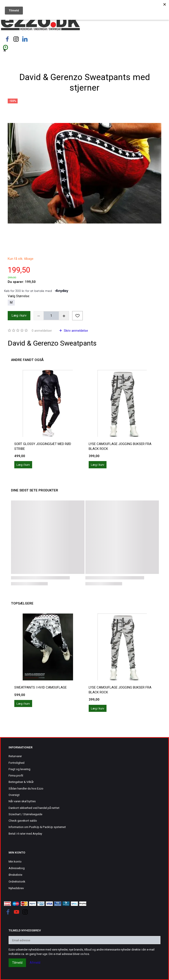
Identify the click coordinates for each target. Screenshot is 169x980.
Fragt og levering (19, 769)
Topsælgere (22, 603)
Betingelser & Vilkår (21, 782)
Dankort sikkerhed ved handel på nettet (34, 808)
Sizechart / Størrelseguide (25, 814)
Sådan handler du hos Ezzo (26, 788)
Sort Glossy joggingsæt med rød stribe (43, 446)
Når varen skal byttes (22, 801)
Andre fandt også (27, 360)
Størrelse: (19, 296)
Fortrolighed (17, 763)
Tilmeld (17, 963)
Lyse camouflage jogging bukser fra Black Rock (120, 446)
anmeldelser (42, 331)
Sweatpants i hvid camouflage (40, 687)
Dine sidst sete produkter (35, 490)
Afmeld (35, 963)
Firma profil (16, 775)
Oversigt (14, 795)
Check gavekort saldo (23, 821)
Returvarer (15, 756)
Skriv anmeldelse (75, 331)
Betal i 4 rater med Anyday (25, 833)
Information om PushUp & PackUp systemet (37, 827)
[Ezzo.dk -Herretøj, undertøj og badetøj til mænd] (40, 23)
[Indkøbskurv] (84, 50)
